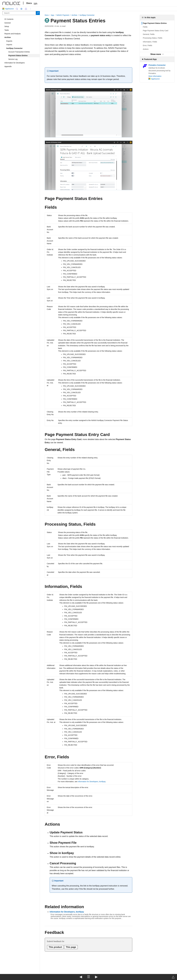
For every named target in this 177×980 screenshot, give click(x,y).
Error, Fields (147, 45)
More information (155, 76)
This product (55, 947)
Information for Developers (15, 63)
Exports (9, 41)
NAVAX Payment (63, 15)
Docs (29, 3)
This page (71, 947)
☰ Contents (9, 19)
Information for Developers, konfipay (92, 782)
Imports (9, 45)
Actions (146, 49)
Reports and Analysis (13, 34)
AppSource (9, 9)
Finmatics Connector (157, 65)
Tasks (7, 30)
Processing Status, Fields (153, 38)
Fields (145, 27)
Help (36, 3)
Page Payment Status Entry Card (155, 31)
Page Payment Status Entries (155, 23)
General (7, 23)
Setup (7, 26)
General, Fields (149, 34)
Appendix (8, 66)
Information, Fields (150, 42)
